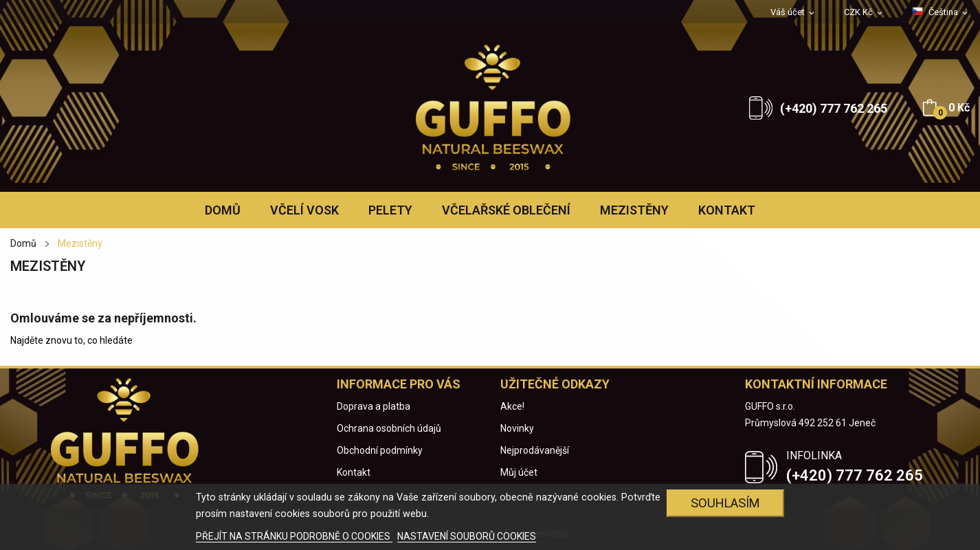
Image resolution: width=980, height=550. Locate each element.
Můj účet (519, 472)
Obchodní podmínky (380, 450)
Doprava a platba (374, 406)
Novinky (517, 428)
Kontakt (354, 472)
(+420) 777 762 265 (834, 108)
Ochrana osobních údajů (389, 428)
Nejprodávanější (535, 450)
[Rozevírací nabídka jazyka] (941, 12)
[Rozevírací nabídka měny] (864, 13)
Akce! (512, 406)
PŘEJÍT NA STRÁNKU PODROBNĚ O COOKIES (294, 536)
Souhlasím (725, 503)
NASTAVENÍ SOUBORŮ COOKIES (467, 536)
